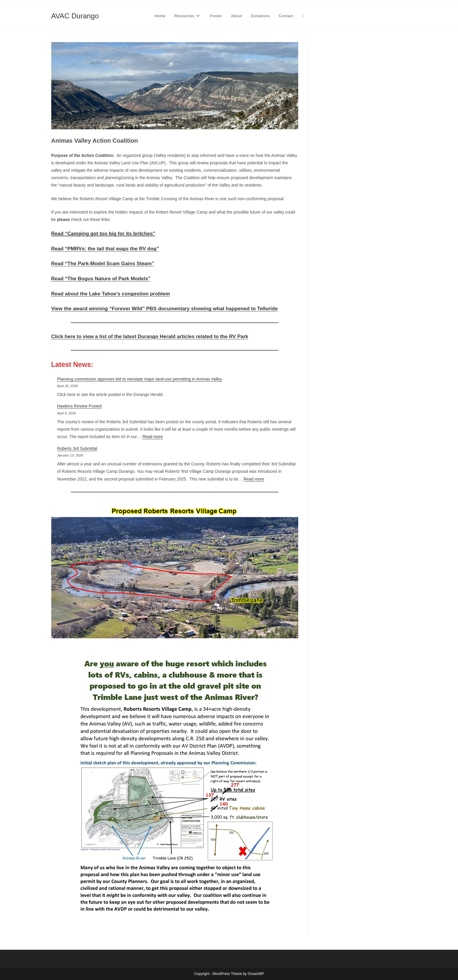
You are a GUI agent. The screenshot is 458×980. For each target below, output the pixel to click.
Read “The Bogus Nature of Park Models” (101, 279)
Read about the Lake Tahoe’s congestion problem (111, 294)
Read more (153, 437)
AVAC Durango (75, 16)
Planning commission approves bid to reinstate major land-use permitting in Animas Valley (140, 379)
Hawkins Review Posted (79, 406)
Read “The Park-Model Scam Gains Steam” (103, 264)
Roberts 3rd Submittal (77, 448)
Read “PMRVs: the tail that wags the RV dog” (105, 249)
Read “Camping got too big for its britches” (103, 234)
